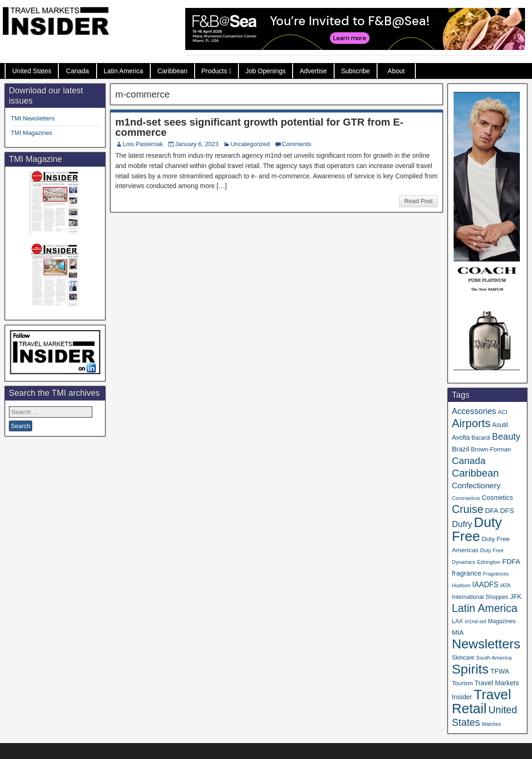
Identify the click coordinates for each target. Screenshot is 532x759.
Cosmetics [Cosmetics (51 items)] (497, 498)
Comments (297, 144)
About (396, 71)
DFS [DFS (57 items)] (507, 511)
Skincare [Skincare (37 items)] (463, 658)
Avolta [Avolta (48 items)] (461, 437)
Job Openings (266, 71)
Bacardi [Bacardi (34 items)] (481, 438)
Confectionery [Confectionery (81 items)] (476, 486)
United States (32, 71)
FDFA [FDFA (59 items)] (511, 561)
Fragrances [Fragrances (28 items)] (496, 574)
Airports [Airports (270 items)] (471, 423)
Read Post (418, 201)
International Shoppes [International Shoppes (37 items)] (480, 597)
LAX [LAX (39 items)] (457, 621)
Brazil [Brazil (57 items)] (460, 449)
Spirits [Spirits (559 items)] (470, 669)
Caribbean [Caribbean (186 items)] (475, 473)
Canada (78, 71)
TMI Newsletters (33, 118)
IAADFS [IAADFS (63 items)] (485, 585)
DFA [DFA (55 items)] (492, 511)
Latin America (123, 71)
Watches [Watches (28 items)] (491, 724)
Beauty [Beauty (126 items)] (506, 436)
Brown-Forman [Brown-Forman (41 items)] (491, 449)
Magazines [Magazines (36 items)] (502, 621)
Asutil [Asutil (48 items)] (500, 425)
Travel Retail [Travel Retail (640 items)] (481, 702)
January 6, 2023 (197, 144)
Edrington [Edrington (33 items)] (489, 562)
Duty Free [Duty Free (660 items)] (477, 529)
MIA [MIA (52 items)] (458, 632)
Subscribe (356, 71)
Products (214, 71)
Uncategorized (250, 144)
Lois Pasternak (143, 144)
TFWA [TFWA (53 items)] (500, 671)
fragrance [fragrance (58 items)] (466, 573)
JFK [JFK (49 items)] (516, 597)
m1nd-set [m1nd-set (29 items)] (476, 621)
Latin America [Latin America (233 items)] (484, 608)
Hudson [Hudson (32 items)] (461, 585)
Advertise (313, 71)
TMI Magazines (31, 133)
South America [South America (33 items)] (494, 657)
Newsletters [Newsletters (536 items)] (486, 644)
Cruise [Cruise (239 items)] (467, 509)
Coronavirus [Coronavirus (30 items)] (466, 498)
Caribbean (172, 71)
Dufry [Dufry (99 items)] (462, 524)
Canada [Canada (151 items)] (469, 460)
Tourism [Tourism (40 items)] (462, 683)
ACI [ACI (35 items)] (503, 412)
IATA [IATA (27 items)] (505, 585)
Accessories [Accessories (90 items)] (474, 411)
